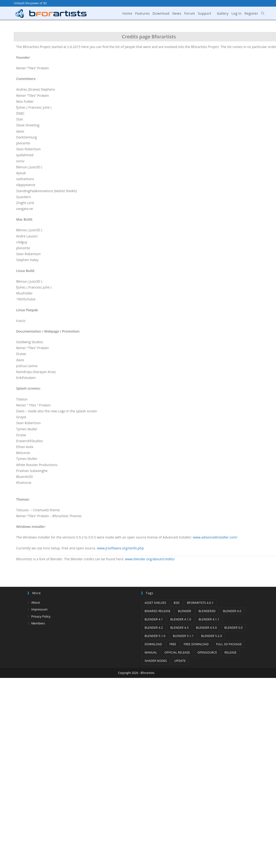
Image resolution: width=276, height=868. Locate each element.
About (36, 602)
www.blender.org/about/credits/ (150, 559)
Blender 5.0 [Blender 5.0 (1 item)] (233, 628)
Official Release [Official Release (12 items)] (177, 652)
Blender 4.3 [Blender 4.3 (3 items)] (179, 628)
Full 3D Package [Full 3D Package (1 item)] (229, 644)
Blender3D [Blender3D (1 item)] (207, 611)
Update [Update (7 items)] (180, 661)
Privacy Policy (41, 616)
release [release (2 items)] (231, 652)
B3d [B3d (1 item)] (177, 603)
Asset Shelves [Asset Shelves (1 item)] (156, 603)
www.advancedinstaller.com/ (215, 537)
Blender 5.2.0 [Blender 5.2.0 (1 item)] (212, 636)
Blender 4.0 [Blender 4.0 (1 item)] (232, 611)
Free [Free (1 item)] (173, 644)
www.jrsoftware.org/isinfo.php (120, 548)
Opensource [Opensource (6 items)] (207, 652)
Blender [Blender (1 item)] (184, 611)
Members (38, 623)
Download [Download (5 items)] (153, 644)
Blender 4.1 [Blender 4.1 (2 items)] (154, 619)
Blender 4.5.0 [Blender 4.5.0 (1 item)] (207, 628)
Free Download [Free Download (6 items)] (196, 644)
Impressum (39, 609)
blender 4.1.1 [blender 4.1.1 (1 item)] (209, 619)
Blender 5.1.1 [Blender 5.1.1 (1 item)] (183, 636)
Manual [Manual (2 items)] (151, 652)
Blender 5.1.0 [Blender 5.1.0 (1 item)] (155, 636)
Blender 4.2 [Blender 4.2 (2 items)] (154, 628)
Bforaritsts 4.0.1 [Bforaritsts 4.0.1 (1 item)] (200, 603)
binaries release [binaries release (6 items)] (158, 611)
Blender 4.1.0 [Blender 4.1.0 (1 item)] (181, 619)
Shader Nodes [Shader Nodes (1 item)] (156, 661)
